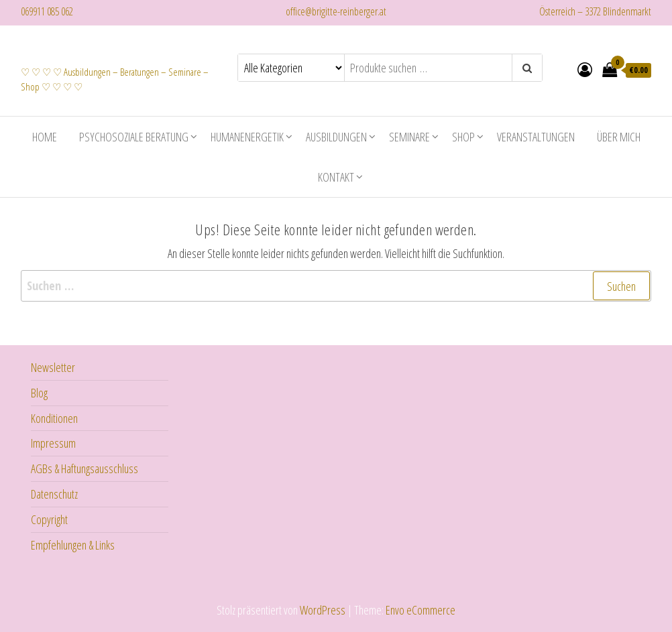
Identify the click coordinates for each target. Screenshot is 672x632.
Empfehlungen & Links (73, 544)
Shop (463, 135)
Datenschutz (54, 493)
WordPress (323, 609)
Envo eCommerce (421, 609)
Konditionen (54, 417)
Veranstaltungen (536, 135)
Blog (39, 391)
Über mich (619, 135)
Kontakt (336, 176)
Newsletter (53, 366)
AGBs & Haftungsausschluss (85, 467)
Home (45, 135)
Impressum (53, 442)
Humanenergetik (247, 135)
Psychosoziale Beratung (134, 135)
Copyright (49, 518)
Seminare (409, 135)
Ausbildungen (336, 135)
